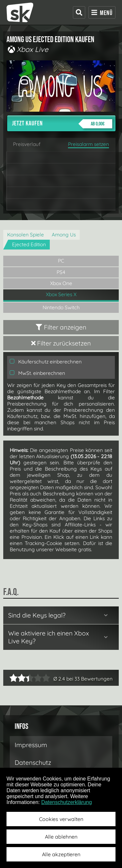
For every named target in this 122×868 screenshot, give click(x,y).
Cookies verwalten (61, 819)
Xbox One (61, 283)
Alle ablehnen (61, 837)
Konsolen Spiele (26, 235)
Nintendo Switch (61, 307)
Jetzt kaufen (62, 124)
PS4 (61, 272)
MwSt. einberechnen (37, 373)
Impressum (31, 745)
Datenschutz (33, 763)
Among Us (64, 235)
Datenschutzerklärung (67, 802)
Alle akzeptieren (61, 854)
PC (61, 261)
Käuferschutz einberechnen (46, 362)
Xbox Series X (61, 294)
